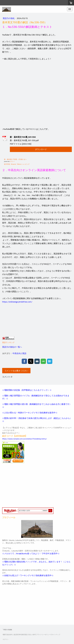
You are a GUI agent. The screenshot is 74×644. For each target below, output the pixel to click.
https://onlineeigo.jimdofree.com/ (17, 302)
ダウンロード (41, 149)
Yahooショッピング (23, 164)
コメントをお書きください (16, 371)
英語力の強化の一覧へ (12, 347)
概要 (4, 635)
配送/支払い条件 (30, 635)
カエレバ (12, 161)
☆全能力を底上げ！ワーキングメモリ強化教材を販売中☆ (28, 575)
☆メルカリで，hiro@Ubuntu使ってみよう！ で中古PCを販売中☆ (31, 553)
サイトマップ (56, 635)
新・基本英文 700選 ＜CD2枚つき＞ (16, 159)
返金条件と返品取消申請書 (15, 635)
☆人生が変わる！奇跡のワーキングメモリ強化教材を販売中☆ (30, 413)
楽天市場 (7, 164)
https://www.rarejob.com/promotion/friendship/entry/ (25, 439)
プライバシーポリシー (44, 635)
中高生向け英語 (19, 353)
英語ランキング (8, 342)
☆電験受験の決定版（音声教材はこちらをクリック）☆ (27, 390)
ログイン (6, 639)
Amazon (13, 164)
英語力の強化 (9, 18)
